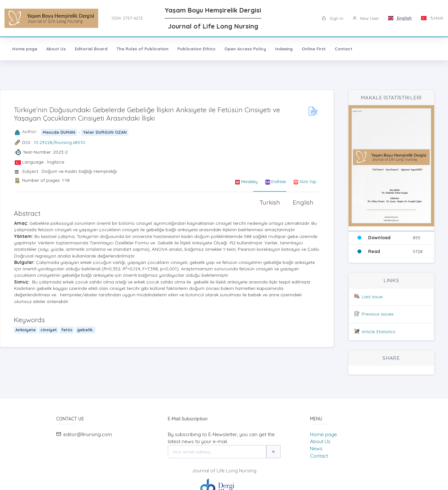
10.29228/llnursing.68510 (59, 142)
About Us (56, 49)
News (316, 448)
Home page (25, 49)
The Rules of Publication (142, 49)
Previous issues (378, 314)
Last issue (372, 297)
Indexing (284, 49)
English (400, 18)
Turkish (432, 18)
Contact (344, 49)
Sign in (333, 18)
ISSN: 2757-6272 (127, 18)
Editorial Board (91, 49)
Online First (314, 49)
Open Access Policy (245, 49)
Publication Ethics (196, 49)
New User (366, 18)
